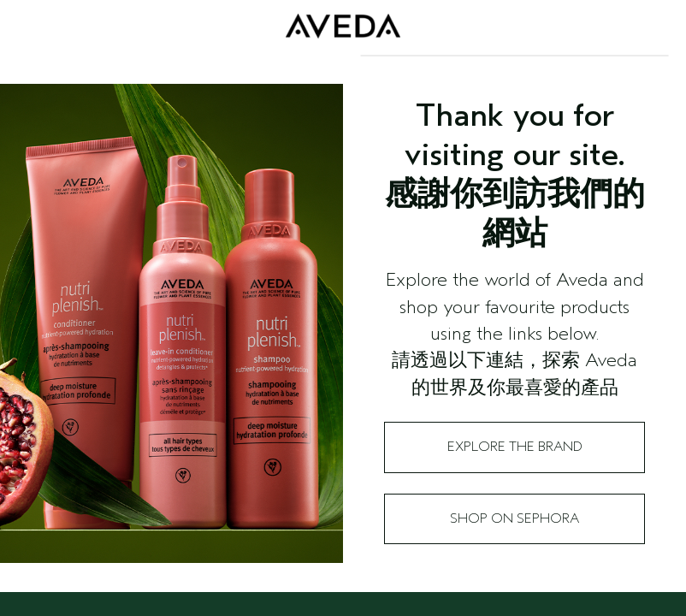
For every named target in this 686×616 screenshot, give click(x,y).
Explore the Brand (515, 447)
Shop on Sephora (514, 518)
